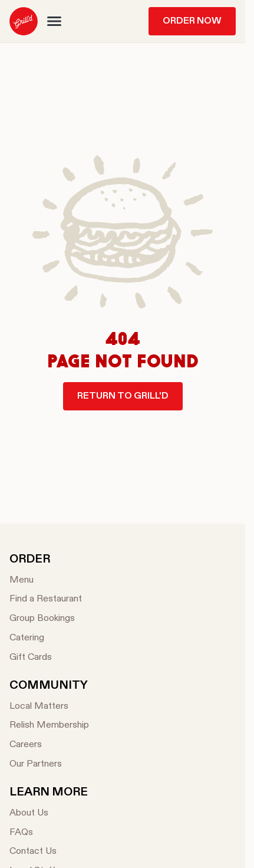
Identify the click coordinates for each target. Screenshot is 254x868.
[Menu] (46, 581)
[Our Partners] (49, 765)
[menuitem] (24, 21)
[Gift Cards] (46, 658)
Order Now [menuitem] (192, 21)
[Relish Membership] (49, 726)
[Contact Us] (49, 852)
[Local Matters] (49, 707)
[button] (54, 21)
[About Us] (49, 813)
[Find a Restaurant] (46, 599)
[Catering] (46, 638)
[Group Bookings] (46, 619)
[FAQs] (49, 833)
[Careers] (49, 745)
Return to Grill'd (123, 396)
